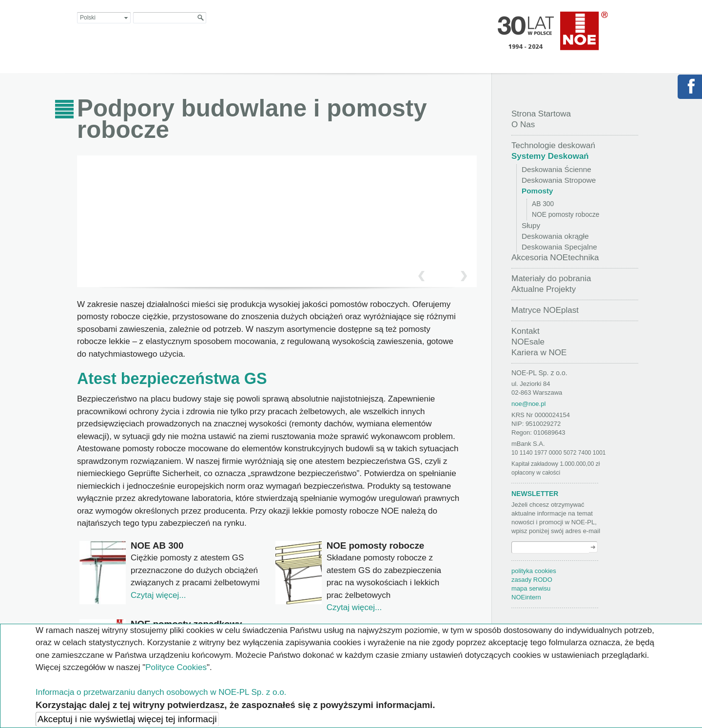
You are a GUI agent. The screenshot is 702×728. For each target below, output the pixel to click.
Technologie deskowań (553, 145)
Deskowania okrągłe (555, 236)
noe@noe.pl (528, 404)
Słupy (531, 225)
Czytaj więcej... (158, 595)
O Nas (523, 125)
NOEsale (528, 342)
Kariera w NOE (539, 353)
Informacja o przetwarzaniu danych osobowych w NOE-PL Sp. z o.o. (161, 692)
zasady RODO (532, 580)
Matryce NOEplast (545, 310)
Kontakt (526, 331)
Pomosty (537, 191)
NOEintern (526, 597)
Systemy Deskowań (550, 156)
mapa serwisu (531, 588)
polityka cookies (534, 571)
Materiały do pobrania (551, 278)
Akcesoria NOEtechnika (555, 258)
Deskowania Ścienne (556, 169)
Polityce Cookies (176, 667)
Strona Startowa (541, 114)
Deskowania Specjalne (559, 247)
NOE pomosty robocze (565, 215)
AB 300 (543, 204)
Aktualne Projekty (544, 289)
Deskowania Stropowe (559, 180)
